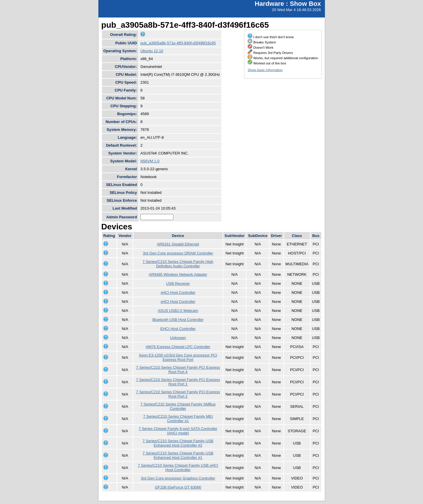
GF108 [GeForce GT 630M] (178, 487)
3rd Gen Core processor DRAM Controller (178, 253)
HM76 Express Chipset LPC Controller (178, 347)
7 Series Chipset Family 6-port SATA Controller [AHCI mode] (178, 431)
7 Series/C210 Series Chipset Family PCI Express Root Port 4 (178, 370)
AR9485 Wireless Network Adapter (178, 274)
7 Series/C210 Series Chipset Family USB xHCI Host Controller (178, 468)
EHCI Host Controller (178, 329)
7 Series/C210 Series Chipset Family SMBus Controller (178, 406)
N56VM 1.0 (150, 161)
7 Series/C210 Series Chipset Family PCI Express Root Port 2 (178, 394)
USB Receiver (178, 283)
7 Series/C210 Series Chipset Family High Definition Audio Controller (178, 264)
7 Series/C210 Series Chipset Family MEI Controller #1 (178, 419)
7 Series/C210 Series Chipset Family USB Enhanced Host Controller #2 (178, 443)
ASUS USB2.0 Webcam (178, 311)
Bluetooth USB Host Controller (178, 320)
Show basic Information (265, 70)
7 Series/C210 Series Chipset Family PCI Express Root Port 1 (178, 382)
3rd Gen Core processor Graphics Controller (178, 478)
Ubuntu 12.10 (152, 51)
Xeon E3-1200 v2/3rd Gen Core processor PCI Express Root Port (178, 357)
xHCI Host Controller (178, 293)
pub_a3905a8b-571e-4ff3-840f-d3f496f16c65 (178, 43)
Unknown (178, 338)
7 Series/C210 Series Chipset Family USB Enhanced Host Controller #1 (178, 455)
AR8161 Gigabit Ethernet (178, 244)
